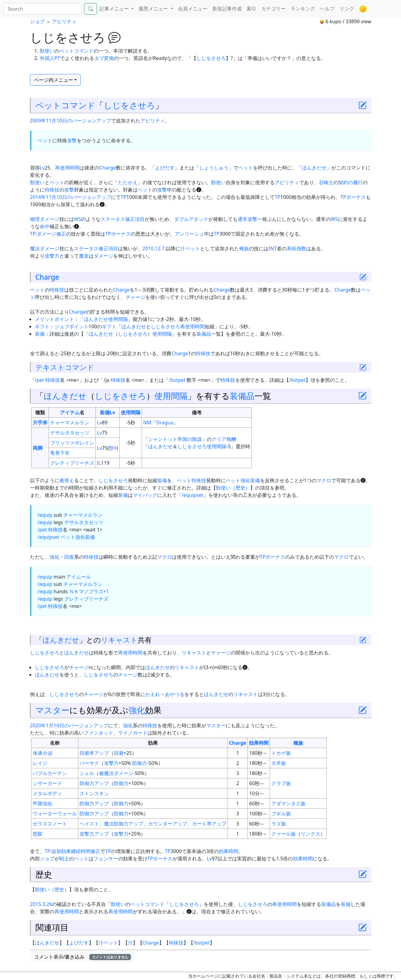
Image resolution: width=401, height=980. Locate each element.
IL (99, 463)
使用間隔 (118, 319)
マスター (52, 710)
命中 (45, 226)
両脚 (38, 448)
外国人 (47, 58)
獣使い (47, 51)
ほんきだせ (314, 168)
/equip (45, 515)
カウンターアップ (168, 824)
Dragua (165, 423)
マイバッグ (145, 495)
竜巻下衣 (60, 453)
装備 (40, 334)
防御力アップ (94, 783)
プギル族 (281, 814)
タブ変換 (104, 58)
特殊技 (52, 190)
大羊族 (279, 763)
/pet (40, 380)
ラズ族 (279, 824)
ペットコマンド (76, 51)
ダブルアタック (191, 219)
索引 (251, 9)
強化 (54, 557)
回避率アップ (94, 753)
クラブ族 (281, 783)
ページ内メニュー (54, 80)
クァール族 (284, 834)
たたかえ (128, 182)
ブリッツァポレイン (72, 443)
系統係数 (296, 248)
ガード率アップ (209, 824)
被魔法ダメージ (116, 773)
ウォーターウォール (55, 814)
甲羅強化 (43, 803)
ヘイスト (89, 824)
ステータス (113, 219)
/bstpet (177, 380)
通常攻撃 (247, 219)
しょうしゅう (214, 168)
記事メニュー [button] (115, 9)
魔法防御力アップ (124, 824)
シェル (87, 773)
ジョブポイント (72, 326)
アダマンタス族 (288, 803)
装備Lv (107, 412)
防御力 (139, 763)
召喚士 (326, 182)
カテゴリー (273, 9)
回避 (119, 753)
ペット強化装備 (243, 480)
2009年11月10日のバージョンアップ (71, 121)
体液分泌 (43, 753)
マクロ (324, 480)
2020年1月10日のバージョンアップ (69, 725)
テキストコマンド (65, 367)
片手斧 (40, 423)
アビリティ (64, 21)
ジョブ (37, 21)
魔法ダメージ (45, 248)
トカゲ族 (281, 753)
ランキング (303, 9)
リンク (347, 9)
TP (124, 197)
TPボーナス (353, 197)
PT (57, 58)
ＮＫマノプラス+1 (89, 591)
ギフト (42, 326)
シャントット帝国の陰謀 (175, 439)
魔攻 (84, 256)
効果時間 (259, 743)
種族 (244, 248)
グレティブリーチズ (72, 463)
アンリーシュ (189, 234)
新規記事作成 (227, 9)
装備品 (204, 334)
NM (147, 423)
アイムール (79, 577)
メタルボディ (47, 793)
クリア (219, 439)
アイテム (70, 412)
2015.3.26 (41, 904)
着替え (67, 480)
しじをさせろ (211, 58)
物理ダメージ (45, 219)
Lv (42, 168)
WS (78, 219)
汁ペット (190, 248)
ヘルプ (327, 9)
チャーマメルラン (70, 423)
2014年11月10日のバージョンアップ (71, 197)
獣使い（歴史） (233, 488)
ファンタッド (98, 733)
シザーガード (47, 783)
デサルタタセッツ (70, 433)
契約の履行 (351, 182)
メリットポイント (54, 319)
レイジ (40, 763)
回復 (69, 557)
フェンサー (106, 859)
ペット (45, 140)
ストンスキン (94, 793)
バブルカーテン (50, 773)
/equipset (193, 495)
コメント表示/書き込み (83, 957)
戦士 (64, 859)
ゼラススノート (50, 824)
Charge (107, 168)
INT (273, 248)
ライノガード (133, 733)
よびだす (165, 168)
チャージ (136, 297)
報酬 (231, 439)
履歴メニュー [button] (154, 9)
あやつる (175, 694)
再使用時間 (67, 168)
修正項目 (135, 219)
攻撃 (72, 140)
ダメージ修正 (51, 234)
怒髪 (38, 834)
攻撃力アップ (94, 834)
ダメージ (103, 256)
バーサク (89, 763)
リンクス (310, 834)
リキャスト (119, 640)
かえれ (153, 694)
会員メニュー (193, 9)
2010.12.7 (154, 248)
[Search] (43, 9)
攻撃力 (52, 256)
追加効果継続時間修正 (76, 851)
